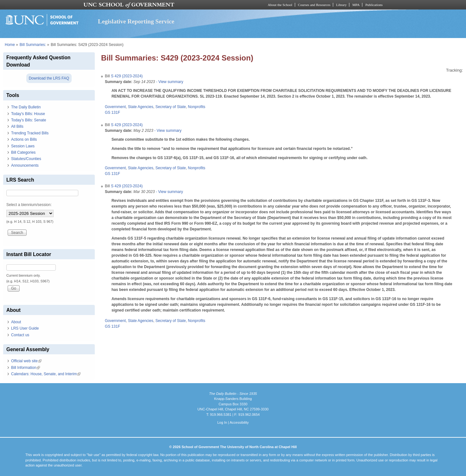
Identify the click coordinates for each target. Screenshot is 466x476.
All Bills (17, 126)
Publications (374, 5)
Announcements (25, 165)
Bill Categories (23, 152)
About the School (280, 5)
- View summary (169, 82)
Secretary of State (171, 107)
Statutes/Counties (26, 159)
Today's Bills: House (28, 114)
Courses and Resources (314, 5)
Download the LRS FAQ (49, 78)
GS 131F (113, 113)
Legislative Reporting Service (136, 21)
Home (10, 45)
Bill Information (26, 368)
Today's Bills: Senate (29, 120)
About (16, 322)
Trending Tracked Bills (30, 133)
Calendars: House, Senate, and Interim (46, 374)
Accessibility (239, 422)
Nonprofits (197, 107)
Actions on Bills (24, 139)
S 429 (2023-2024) (127, 76)
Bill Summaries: (33, 45)
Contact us (20, 335)
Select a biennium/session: (29, 205)
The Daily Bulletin (26, 107)
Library (341, 5)
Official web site (26, 361)
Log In (222, 422)
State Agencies (140, 107)
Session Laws (23, 146)
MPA (356, 5)
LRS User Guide (25, 328)
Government (115, 107)
